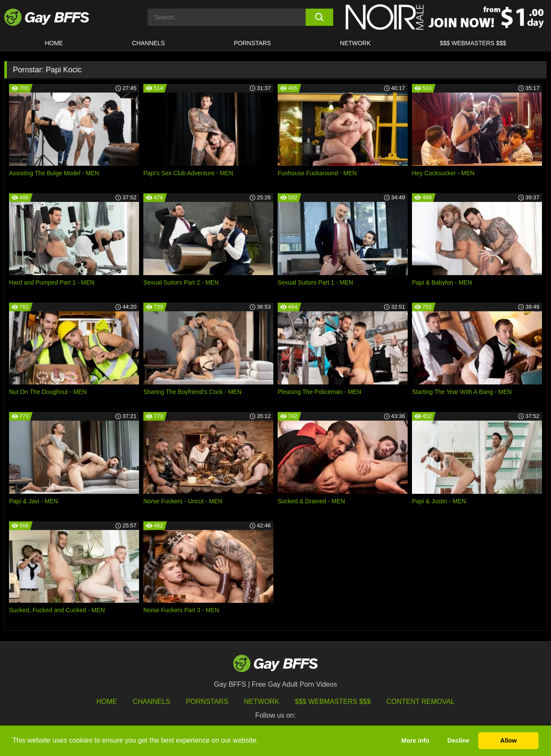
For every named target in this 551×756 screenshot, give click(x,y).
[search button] (320, 17)
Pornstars (207, 702)
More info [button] (415, 741)
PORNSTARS (252, 43)
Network (356, 43)
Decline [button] (458, 741)
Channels (151, 702)
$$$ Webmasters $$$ (473, 43)
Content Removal (421, 702)
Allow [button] (508, 741)
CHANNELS (149, 43)
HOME (54, 43)
